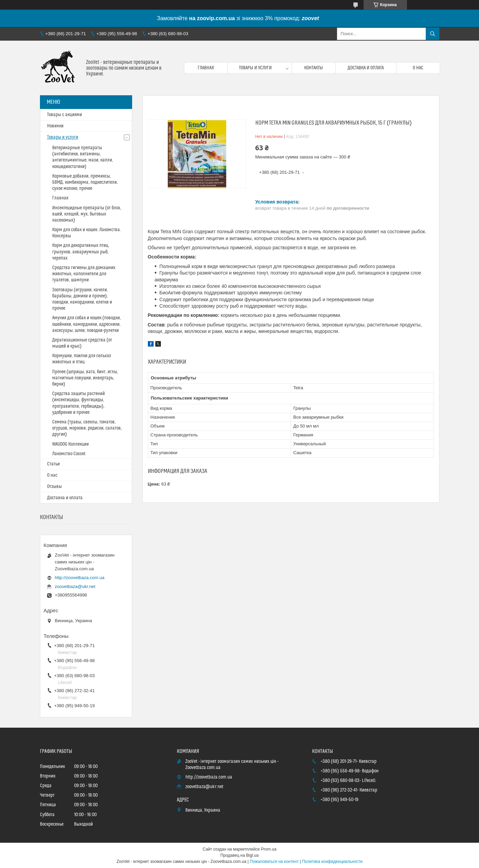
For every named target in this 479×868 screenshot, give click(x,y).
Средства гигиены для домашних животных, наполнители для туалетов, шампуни (84, 274)
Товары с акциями (65, 115)
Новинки (55, 126)
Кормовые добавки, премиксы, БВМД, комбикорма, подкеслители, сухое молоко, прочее (85, 182)
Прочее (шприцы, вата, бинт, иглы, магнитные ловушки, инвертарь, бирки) (85, 378)
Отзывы (54, 487)
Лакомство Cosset (69, 454)
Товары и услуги (255, 68)
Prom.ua (269, 849)
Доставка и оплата (366, 68)
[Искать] (433, 34)
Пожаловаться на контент (274, 862)
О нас (418, 68)
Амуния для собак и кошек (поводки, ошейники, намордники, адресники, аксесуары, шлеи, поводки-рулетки (87, 324)
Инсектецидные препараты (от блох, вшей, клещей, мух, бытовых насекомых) (87, 214)
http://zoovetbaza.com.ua (80, 578)
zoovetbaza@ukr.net (75, 586)
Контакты (314, 68)
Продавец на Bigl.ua (240, 855)
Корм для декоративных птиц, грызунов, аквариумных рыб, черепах (81, 252)
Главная (206, 68)
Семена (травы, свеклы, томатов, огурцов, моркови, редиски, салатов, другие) (87, 428)
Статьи (53, 464)
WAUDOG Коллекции (71, 444)
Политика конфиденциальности (332, 862)
